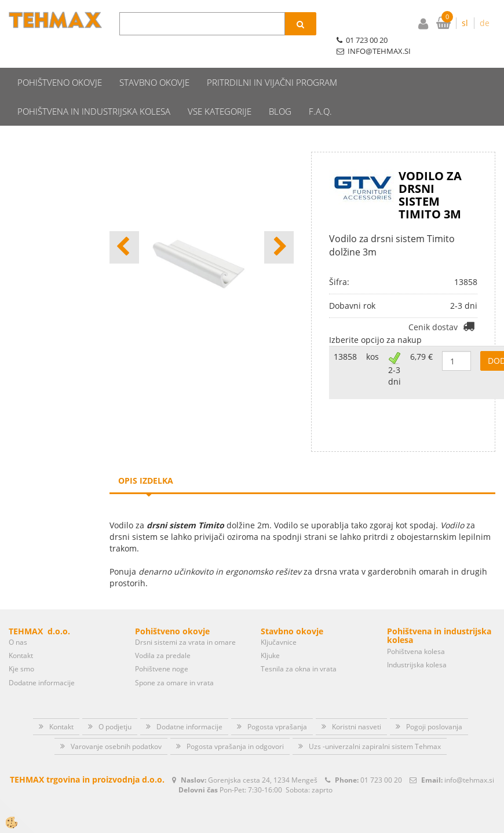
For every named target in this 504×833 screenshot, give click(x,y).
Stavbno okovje (154, 61)
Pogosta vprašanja (277, 705)
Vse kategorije (220, 90)
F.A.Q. (320, 90)
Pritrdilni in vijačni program (272, 61)
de (485, 23)
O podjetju (115, 705)
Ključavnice (279, 621)
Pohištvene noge (162, 647)
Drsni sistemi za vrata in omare (185, 621)
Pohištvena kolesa (416, 629)
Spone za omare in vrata (174, 661)
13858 (345, 335)
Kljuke (270, 634)
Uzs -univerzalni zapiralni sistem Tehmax (375, 725)
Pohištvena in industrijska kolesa (94, 90)
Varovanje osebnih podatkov (116, 725)
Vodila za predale (163, 634)
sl (465, 23)
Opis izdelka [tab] (146, 459)
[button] (279, 226)
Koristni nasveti (357, 705)
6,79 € (421, 335)
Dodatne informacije (42, 661)
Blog (280, 90)
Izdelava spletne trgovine (240, 822)
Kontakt (21, 634)
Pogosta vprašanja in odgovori (235, 725)
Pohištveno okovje (60, 61)
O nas (18, 621)
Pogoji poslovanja (434, 705)
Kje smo (21, 647)
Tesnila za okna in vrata (299, 647)
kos (372, 335)
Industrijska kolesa (417, 643)
